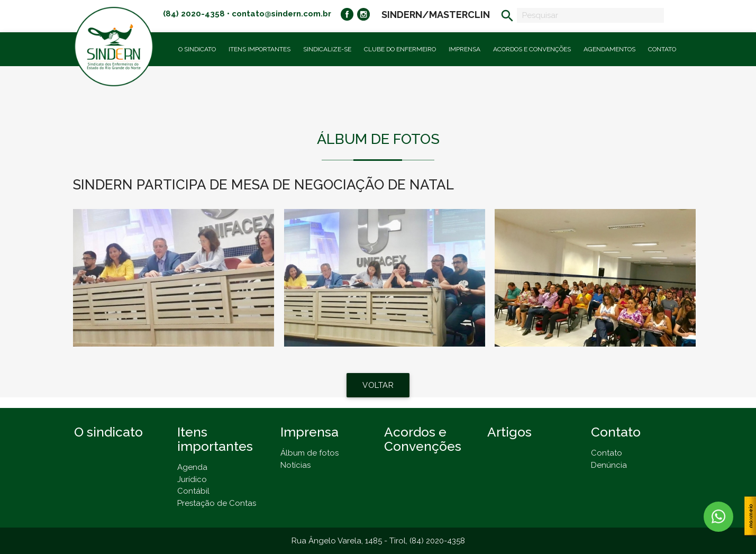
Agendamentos (609, 49)
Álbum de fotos (309, 453)
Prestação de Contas (217, 503)
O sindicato (108, 432)
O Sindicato (197, 49)
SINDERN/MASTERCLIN (436, 15)
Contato (662, 49)
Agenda (192, 467)
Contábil (193, 491)
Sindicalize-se (327, 49)
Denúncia (609, 465)
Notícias (295, 465)
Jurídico (192, 479)
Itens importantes (259, 49)
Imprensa (464, 49)
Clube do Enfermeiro (400, 49)
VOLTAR (378, 385)
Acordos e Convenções (532, 49)
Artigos (509, 432)
